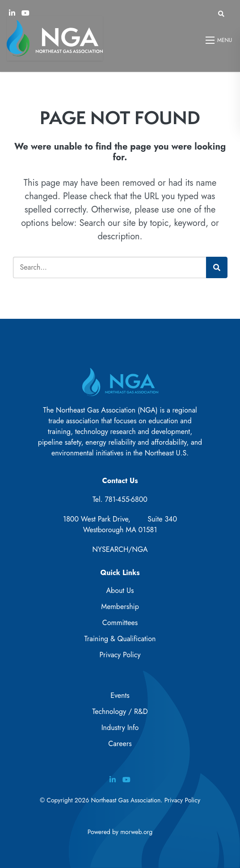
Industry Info (120, 728)
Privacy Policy (120, 655)
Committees (120, 623)
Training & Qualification (120, 639)
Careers (120, 744)
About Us (120, 590)
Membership (120, 607)
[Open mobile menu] (219, 40)
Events (120, 695)
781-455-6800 (126, 499)
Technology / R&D (120, 712)
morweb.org (136, 832)
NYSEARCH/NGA (120, 549)
